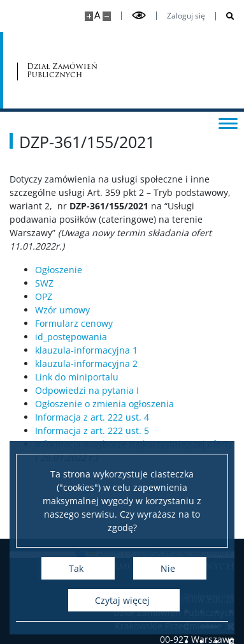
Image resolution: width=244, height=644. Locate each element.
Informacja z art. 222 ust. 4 (92, 417)
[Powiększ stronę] (89, 16)
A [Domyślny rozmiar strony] (97, 15)
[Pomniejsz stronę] (107, 16)
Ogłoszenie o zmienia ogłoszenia (104, 404)
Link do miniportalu (77, 377)
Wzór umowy (62, 310)
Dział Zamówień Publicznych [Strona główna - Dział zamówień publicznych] (62, 70)
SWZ (44, 283)
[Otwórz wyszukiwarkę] (225, 16)
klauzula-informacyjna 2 (86, 363)
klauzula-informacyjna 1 (86, 350)
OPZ (44, 296)
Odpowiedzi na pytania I (87, 390)
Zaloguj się (186, 16)
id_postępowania (71, 337)
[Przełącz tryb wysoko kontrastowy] (139, 16)
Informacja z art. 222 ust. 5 (92, 431)
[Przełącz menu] (228, 123)
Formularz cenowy (74, 323)
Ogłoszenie (59, 270)
